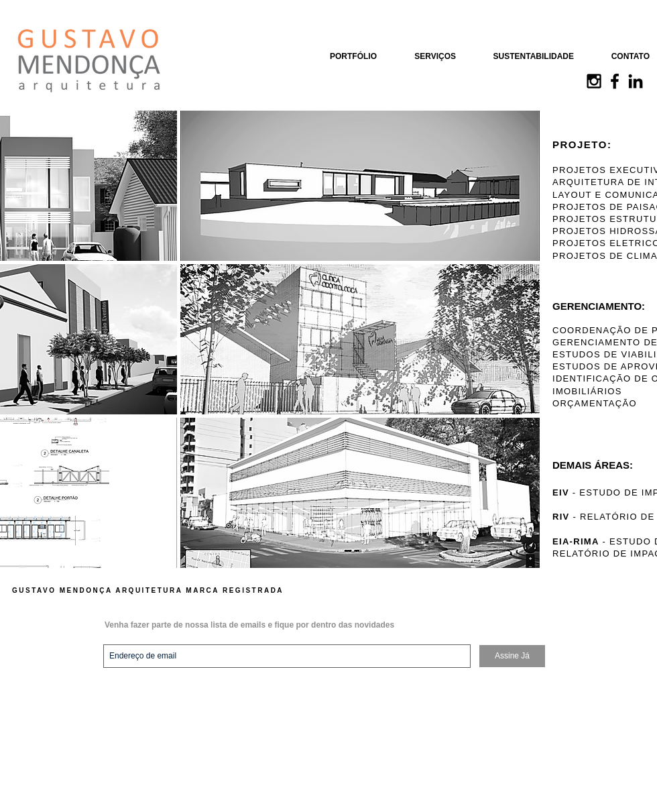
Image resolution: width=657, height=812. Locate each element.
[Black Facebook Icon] (615, 81)
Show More (179, 578)
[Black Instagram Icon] (594, 81)
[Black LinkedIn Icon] (636, 81)
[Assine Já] (512, 656)
